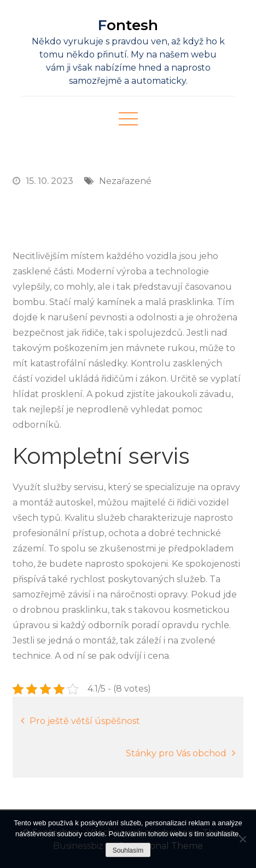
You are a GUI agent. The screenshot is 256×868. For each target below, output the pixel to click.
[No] (242, 839)
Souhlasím (128, 850)
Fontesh (128, 25)
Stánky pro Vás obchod (176, 753)
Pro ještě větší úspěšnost (85, 721)
